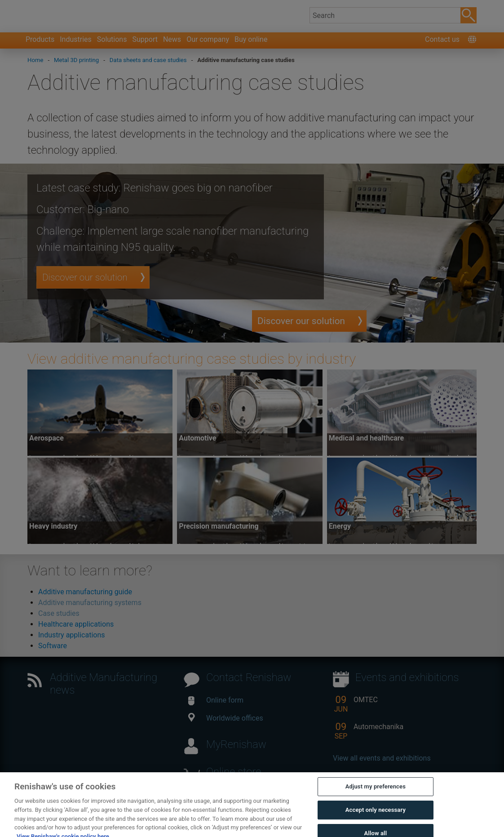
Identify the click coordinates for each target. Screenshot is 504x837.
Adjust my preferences (376, 800)
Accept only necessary (376, 823)
